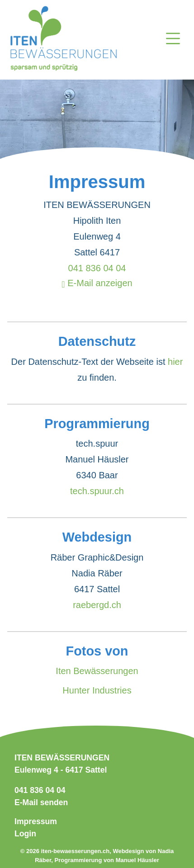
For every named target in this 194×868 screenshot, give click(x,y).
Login (25, 834)
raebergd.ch (97, 605)
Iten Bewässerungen (97, 671)
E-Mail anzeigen (97, 283)
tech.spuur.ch (97, 491)
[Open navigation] (173, 40)
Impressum (36, 821)
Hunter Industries (97, 690)
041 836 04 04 (97, 268)
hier (175, 362)
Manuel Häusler (137, 860)
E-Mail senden (41, 802)
